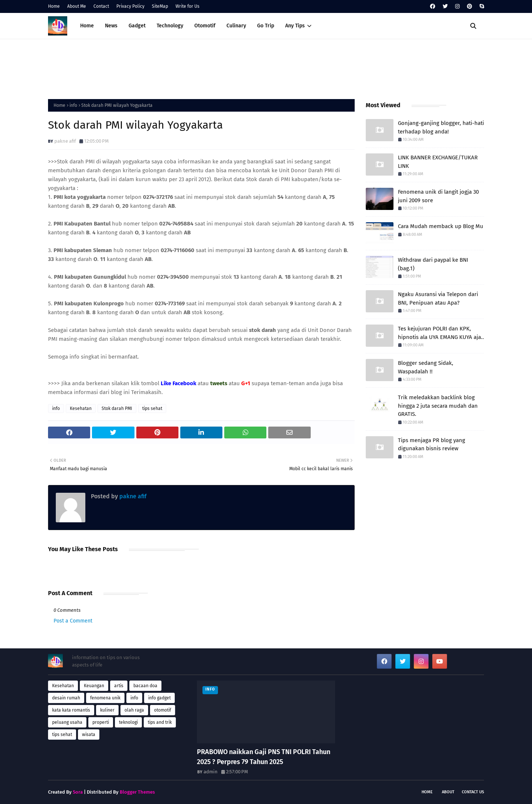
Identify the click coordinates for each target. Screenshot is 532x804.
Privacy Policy (130, 6)
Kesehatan (81, 408)
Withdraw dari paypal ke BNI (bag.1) (433, 264)
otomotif (163, 710)
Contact (101, 6)
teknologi (128, 722)
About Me (77, 6)
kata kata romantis (71, 710)
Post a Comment (73, 621)
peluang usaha (67, 722)
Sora (78, 792)
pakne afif (65, 141)
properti (101, 722)
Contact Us (473, 792)
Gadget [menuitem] (137, 26)
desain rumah (66, 698)
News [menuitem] (111, 26)
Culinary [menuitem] (236, 26)
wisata (89, 735)
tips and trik (160, 722)
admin (211, 772)
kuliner (107, 710)
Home (54, 6)
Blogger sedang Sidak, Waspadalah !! (426, 367)
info (73, 105)
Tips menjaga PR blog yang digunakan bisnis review (432, 445)
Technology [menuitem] (170, 26)
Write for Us (187, 6)
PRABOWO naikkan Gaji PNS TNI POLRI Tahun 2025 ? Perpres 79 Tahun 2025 (264, 757)
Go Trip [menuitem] (266, 26)
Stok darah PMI (117, 408)
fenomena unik (105, 698)
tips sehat (152, 408)
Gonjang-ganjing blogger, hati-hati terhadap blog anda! (441, 127)
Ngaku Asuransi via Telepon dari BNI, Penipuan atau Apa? (438, 298)
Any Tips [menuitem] (295, 26)
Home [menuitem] (87, 26)
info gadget (159, 698)
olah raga (134, 710)
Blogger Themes (137, 792)
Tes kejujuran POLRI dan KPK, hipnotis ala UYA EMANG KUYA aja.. (441, 333)
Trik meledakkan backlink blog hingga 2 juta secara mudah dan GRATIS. (438, 406)
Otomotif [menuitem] (205, 26)
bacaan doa (145, 686)
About (448, 792)
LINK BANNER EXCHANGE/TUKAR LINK (438, 162)
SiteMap (160, 6)
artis (119, 686)
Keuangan (94, 686)
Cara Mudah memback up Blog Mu (441, 226)
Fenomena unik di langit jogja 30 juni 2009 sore (438, 196)
